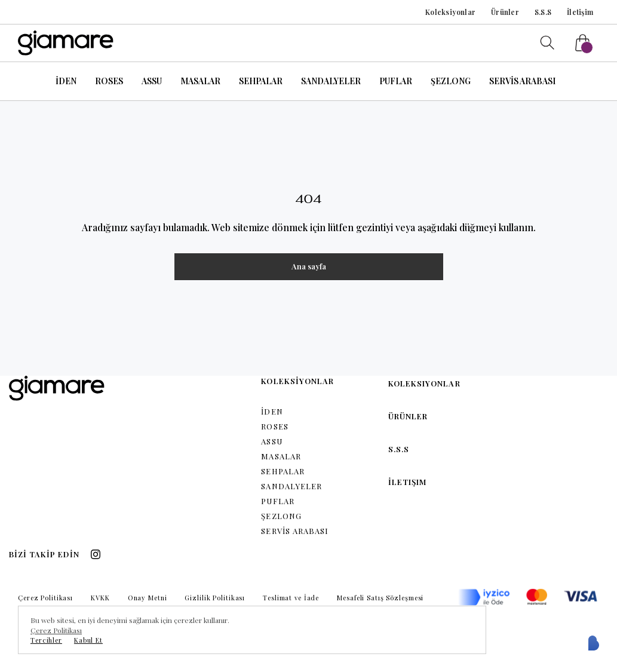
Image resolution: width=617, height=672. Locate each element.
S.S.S (543, 12)
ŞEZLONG (451, 81)
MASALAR (200, 81)
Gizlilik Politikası (215, 598)
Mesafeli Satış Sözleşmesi (380, 598)
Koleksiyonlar (450, 12)
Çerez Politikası (45, 598)
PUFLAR (396, 81)
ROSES (109, 81)
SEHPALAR (261, 81)
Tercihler (46, 640)
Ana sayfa (309, 266)
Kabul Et (88, 640)
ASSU (152, 81)
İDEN (66, 81)
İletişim (580, 12)
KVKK (100, 598)
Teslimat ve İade (291, 598)
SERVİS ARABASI (522, 81)
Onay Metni (148, 598)
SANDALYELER (331, 81)
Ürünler (505, 12)
